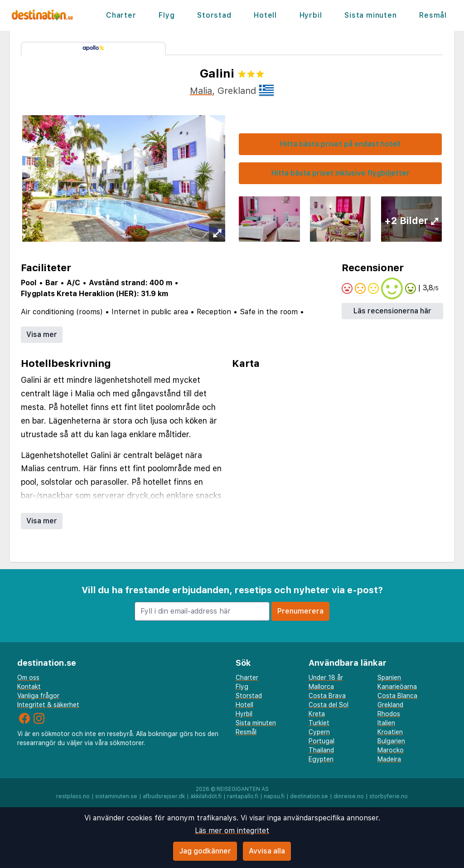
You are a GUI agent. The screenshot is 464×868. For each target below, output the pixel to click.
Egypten (321, 759)
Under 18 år (326, 678)
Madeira (389, 759)
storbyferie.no (389, 796)
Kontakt (29, 687)
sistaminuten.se (116, 796)
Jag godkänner (205, 851)
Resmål (433, 15)
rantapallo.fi (243, 796)
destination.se (309, 796)
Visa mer (42, 334)
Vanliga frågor (38, 696)
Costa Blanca (397, 696)
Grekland (390, 705)
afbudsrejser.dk (164, 796)
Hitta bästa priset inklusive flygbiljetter (341, 173)
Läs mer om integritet (232, 831)
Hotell (265, 15)
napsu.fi (274, 796)
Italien (386, 723)
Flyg (167, 15)
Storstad (214, 15)
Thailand (321, 750)
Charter (121, 15)
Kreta (317, 714)
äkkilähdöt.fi (206, 796)
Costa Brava (327, 696)
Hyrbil (311, 15)
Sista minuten (370, 15)
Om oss (28, 678)
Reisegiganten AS (243, 789)
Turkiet (319, 723)
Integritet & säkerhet (48, 705)
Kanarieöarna (397, 687)
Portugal (321, 741)
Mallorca (321, 687)
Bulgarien (391, 741)
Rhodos (389, 714)
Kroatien (390, 732)
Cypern (319, 732)
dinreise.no (349, 796)
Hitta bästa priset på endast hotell (340, 144)
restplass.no (73, 796)
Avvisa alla (267, 851)
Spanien (389, 678)
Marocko (391, 750)
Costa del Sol (329, 705)
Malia (201, 91)
